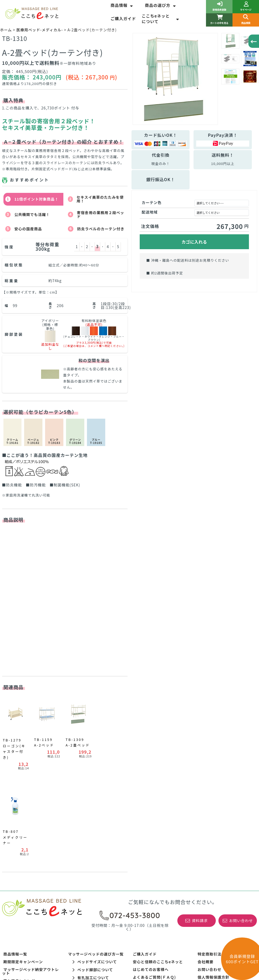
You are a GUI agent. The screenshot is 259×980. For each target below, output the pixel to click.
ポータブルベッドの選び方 (92, 833)
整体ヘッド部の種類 (86, 849)
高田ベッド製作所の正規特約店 (225, 815)
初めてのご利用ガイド (217, 823)
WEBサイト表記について (91, 825)
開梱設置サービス (149, 815)
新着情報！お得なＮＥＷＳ (27, 819)
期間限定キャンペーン (23, 792)
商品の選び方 (161, 5)
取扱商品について (149, 838)
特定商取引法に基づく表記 (221, 784)
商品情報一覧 (15, 784)
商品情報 (122, 5)
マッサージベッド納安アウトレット (31, 802)
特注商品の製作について (155, 831)
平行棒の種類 (15, 846)
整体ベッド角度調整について (94, 841)
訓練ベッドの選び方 (21, 831)
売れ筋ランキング (19, 811)
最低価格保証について (153, 823)
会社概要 (205, 792)
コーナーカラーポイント (25, 854)
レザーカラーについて (95, 816)
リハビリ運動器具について (27, 838)
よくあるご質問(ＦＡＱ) (154, 808)
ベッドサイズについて (95, 792)
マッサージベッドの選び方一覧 (96, 784)
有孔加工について (91, 808)
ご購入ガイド (123, 18)
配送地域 (150, 212)
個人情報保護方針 (213, 808)
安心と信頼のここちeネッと (158, 792)
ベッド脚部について (93, 800)
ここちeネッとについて (161, 19)
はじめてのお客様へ (151, 800)
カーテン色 (152, 202)
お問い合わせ (209, 800)
